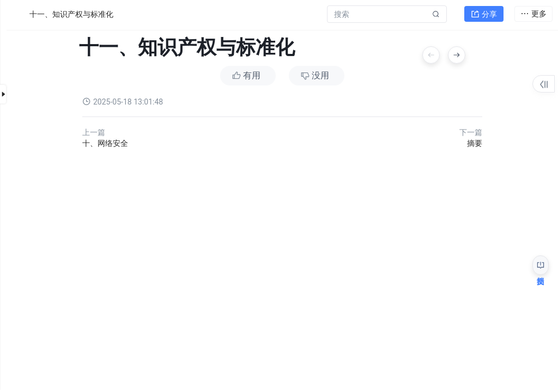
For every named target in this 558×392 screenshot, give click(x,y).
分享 (484, 14)
